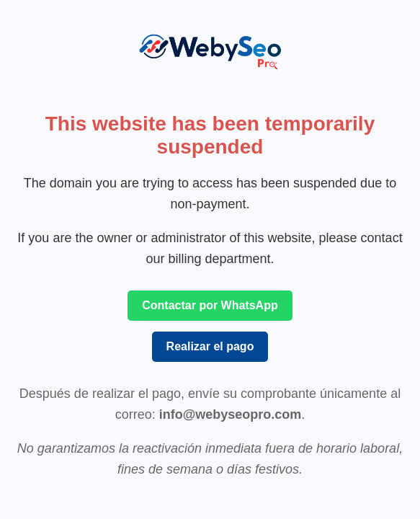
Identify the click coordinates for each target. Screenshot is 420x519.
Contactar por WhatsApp (210, 305)
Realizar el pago (210, 346)
